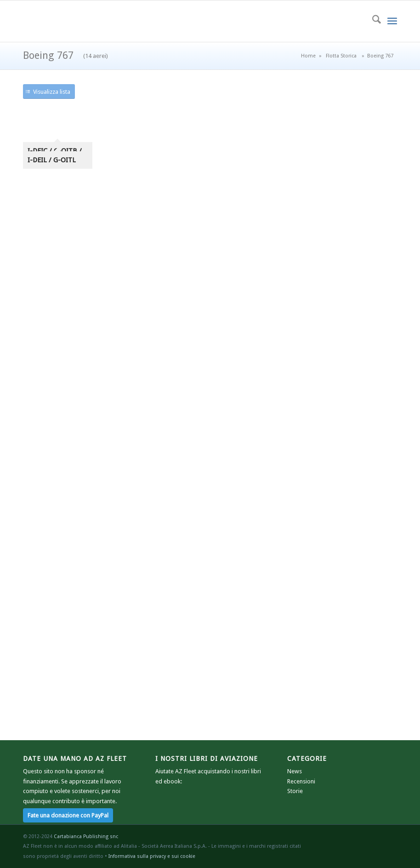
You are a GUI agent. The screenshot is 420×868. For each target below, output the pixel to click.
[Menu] (392, 21)
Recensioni (301, 781)
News (295, 771)
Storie (295, 791)
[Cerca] (372, 21)
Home (308, 56)
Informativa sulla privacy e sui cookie (152, 856)
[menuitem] (372, 21)
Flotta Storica (341, 56)
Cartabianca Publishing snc (86, 837)
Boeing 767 (65, 55)
